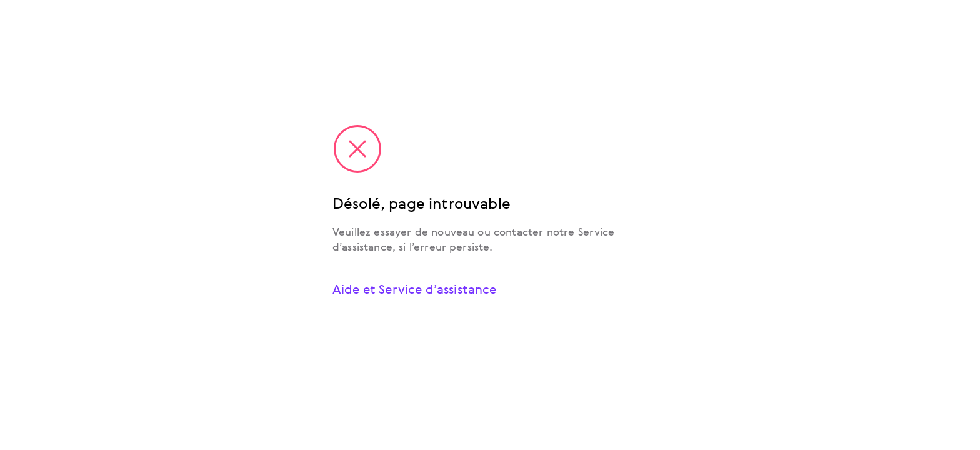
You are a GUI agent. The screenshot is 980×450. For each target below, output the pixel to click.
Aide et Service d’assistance (414, 289)
